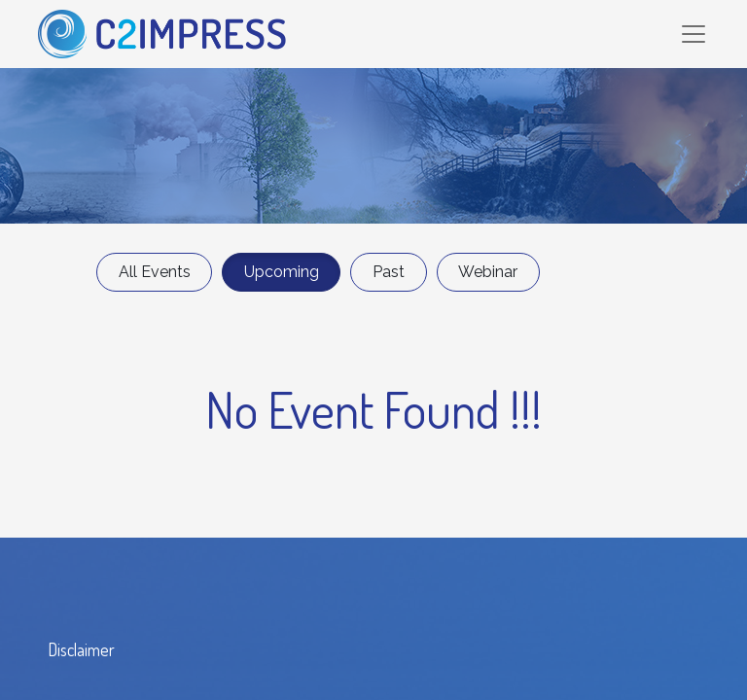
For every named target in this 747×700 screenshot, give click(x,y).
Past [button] (389, 272)
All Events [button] (155, 272)
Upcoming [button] (282, 272)
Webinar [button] (488, 272)
